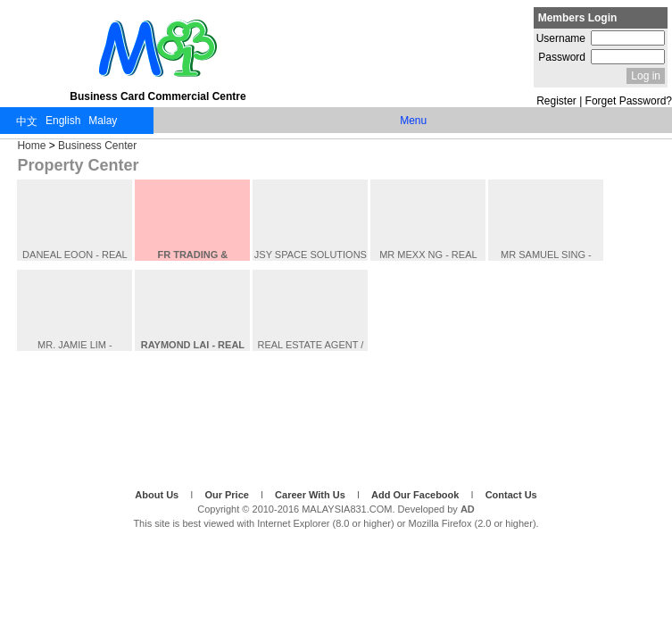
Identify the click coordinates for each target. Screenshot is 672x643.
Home (31, 146)
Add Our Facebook (416, 495)
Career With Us (311, 495)
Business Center (97, 146)
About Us (158, 495)
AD (468, 509)
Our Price (228, 495)
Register (556, 101)
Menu (413, 121)
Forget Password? (629, 101)
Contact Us (511, 495)
